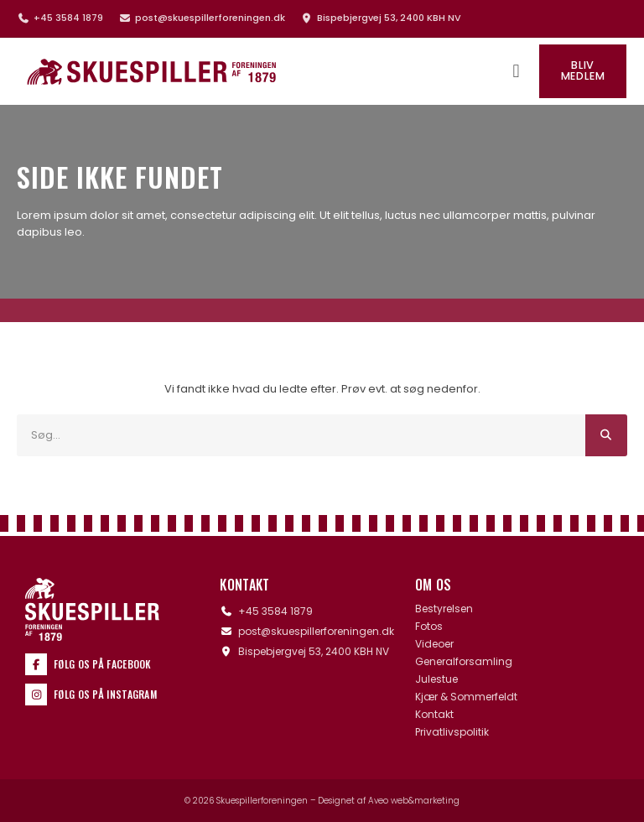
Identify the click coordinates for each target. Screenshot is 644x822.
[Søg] (606, 435)
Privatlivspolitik (452, 732)
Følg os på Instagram (105, 694)
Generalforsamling (464, 662)
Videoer (434, 644)
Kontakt (434, 715)
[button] (516, 72)
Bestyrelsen (444, 609)
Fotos (429, 627)
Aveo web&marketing (414, 801)
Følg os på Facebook (103, 664)
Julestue (436, 679)
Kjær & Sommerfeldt (466, 697)
